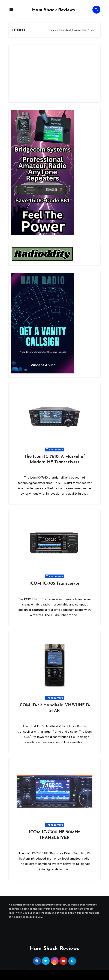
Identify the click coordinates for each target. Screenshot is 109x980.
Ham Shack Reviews (53, 10)
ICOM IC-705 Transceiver (54, 584)
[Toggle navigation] (11, 10)
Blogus (65, 975)
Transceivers (54, 449)
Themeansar (83, 975)
